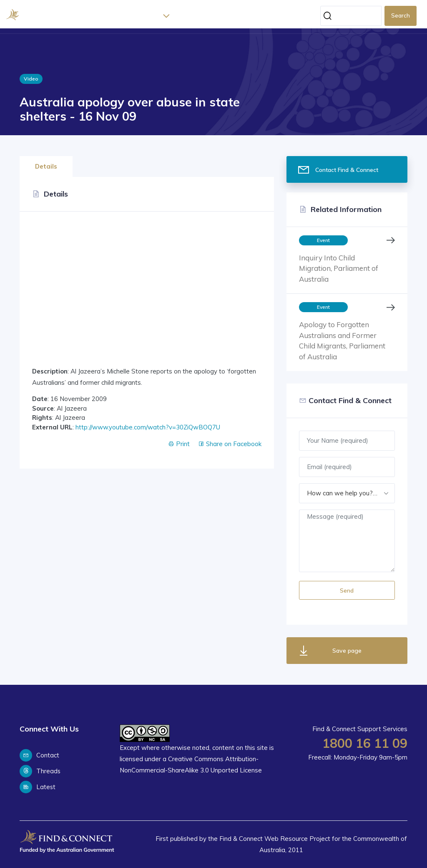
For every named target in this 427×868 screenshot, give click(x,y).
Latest (185, 16)
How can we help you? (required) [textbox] (347, 493)
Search (401, 15)
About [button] (150, 16)
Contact (39, 755)
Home (126, 16)
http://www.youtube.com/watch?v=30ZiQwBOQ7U (148, 427)
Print (178, 444)
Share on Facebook (230, 444)
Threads (40, 771)
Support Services (228, 16)
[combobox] (347, 493)
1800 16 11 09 (365, 743)
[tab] (49, 164)
